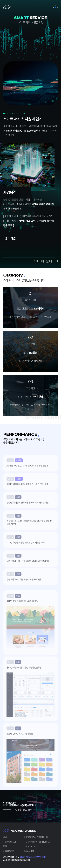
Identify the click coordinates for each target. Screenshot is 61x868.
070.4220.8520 (31, 846)
